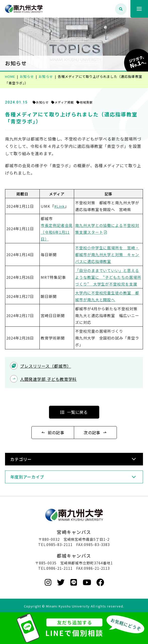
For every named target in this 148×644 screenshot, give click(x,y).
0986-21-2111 (60, 568)
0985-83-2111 (60, 545)
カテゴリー (21, 459)
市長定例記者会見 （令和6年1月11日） (57, 232)
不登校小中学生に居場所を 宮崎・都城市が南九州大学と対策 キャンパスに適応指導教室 (107, 255)
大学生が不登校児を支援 (115, 284)
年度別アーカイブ (27, 477)
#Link (60, 206)
